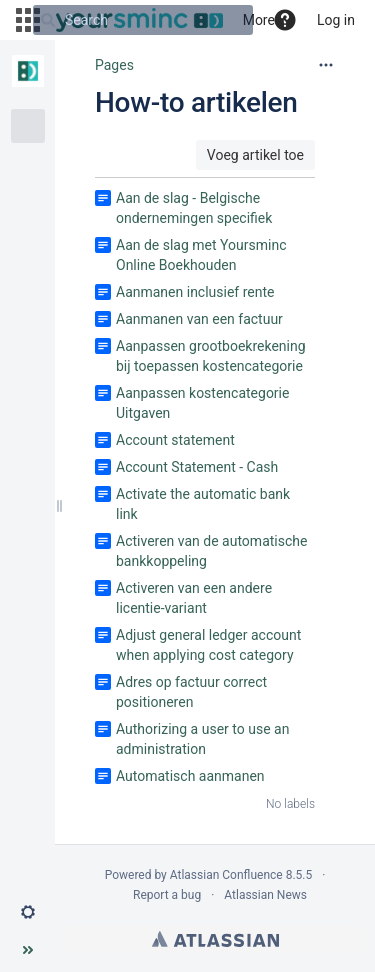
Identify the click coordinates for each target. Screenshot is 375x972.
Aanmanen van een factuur (199, 319)
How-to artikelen (196, 102)
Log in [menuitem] (336, 20)
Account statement (175, 440)
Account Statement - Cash (197, 467)
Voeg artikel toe (255, 155)
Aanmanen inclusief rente (195, 292)
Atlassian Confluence (226, 875)
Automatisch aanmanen (190, 776)
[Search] (48, 20)
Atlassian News (265, 895)
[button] (285, 20)
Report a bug (167, 895)
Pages (114, 65)
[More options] (326, 65)
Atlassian (215, 939)
